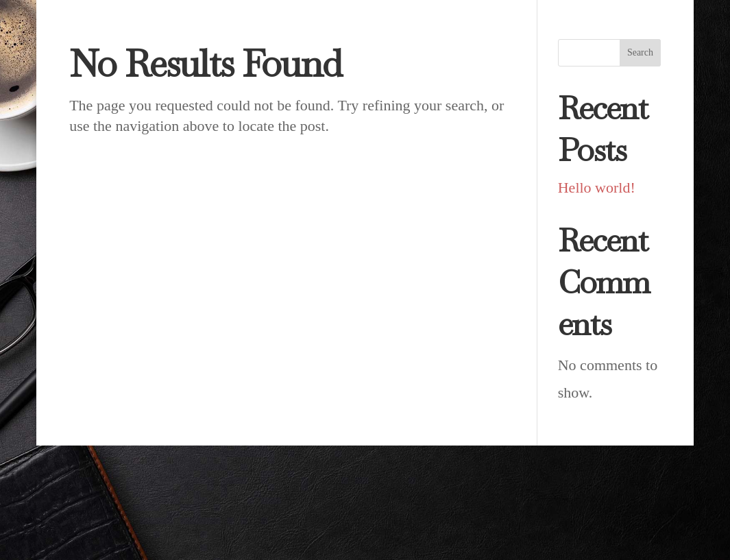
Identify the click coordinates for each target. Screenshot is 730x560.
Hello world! (597, 187)
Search (640, 52)
